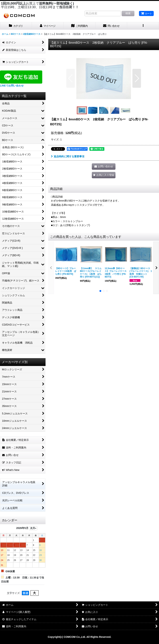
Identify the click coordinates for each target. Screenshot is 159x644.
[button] (143, 26)
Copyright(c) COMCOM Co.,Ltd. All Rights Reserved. (79, 637)
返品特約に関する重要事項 (68, 156)
